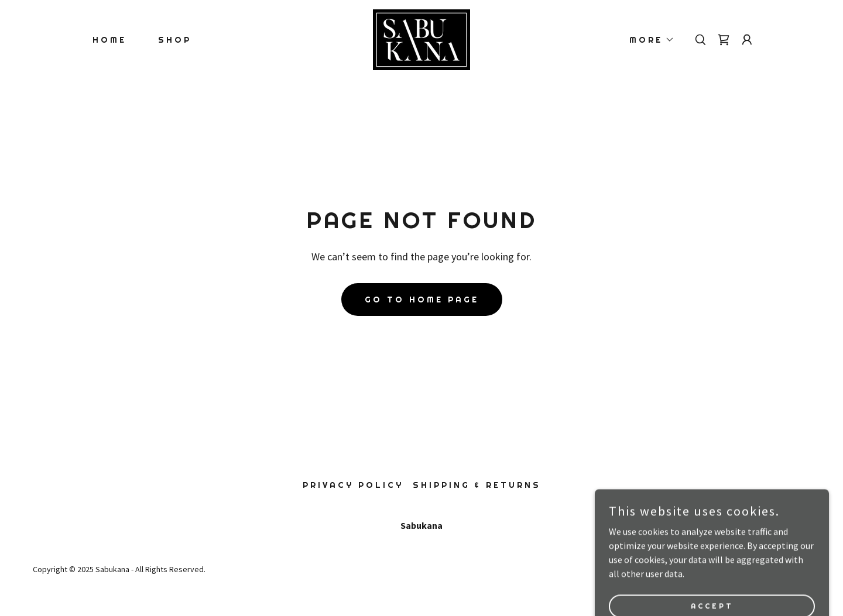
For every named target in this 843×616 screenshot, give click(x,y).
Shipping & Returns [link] (477, 485)
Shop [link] (175, 40)
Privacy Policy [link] (353, 485)
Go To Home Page (422, 300)
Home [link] (109, 40)
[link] (421, 39)
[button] (648, 40)
